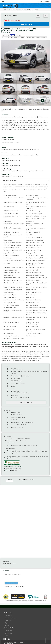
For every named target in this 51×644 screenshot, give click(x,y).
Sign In (41, 2)
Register (47, 2)
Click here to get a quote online (13, 469)
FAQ (6, 636)
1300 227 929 (13, 471)
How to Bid (8, 631)
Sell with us (8, 633)
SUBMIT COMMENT (11, 583)
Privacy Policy (9, 620)
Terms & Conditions (11, 618)
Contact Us (8, 616)
